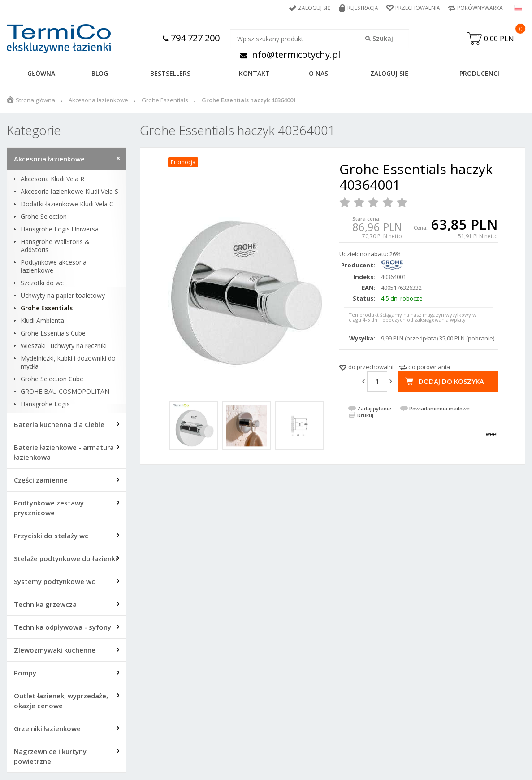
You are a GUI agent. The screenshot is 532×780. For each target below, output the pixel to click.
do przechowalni (371, 367)
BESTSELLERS (170, 73)
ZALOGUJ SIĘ (389, 73)
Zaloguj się (314, 8)
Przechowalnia (418, 8)
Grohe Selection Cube (52, 379)
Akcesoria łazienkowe (98, 100)
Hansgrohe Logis (45, 404)
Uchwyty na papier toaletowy (63, 296)
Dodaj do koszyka (451, 381)
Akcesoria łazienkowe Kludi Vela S (69, 192)
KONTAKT (254, 73)
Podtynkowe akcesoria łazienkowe (54, 266)
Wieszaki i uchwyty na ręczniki (64, 346)
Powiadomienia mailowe (439, 408)
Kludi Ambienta (42, 321)
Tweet (490, 434)
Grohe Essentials (165, 100)
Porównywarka (480, 8)
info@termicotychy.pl (290, 54)
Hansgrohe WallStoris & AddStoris (55, 246)
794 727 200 (191, 38)
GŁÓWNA (41, 73)
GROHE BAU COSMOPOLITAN (65, 392)
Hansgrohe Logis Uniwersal (60, 229)
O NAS (318, 73)
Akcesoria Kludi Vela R (52, 179)
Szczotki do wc (42, 283)
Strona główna (35, 100)
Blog (100, 73)
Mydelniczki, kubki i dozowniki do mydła (68, 362)
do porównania (429, 367)
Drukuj (365, 415)
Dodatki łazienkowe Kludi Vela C (67, 204)
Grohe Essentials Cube (53, 333)
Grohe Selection (44, 217)
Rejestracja (363, 8)
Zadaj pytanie (374, 408)
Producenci (479, 73)
